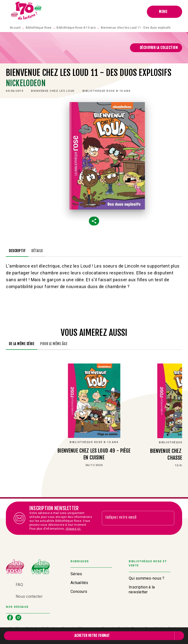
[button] (156, 48)
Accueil (15, 28)
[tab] (17, 251)
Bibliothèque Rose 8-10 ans (76, 28)
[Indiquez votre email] (132, 518)
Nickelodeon (26, 83)
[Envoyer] (168, 518)
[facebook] (10, 618)
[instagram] (18, 618)
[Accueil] (26, 12)
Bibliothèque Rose (39, 28)
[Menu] (164, 12)
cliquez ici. (73, 529)
